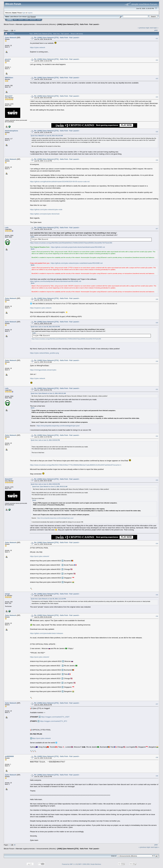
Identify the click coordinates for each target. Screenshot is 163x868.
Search (21, 20)
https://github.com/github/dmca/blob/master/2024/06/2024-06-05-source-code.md (60, 182)
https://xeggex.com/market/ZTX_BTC (54, 721)
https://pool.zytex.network (41, 738)
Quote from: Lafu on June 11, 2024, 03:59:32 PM (45, 440)
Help (15, 20)
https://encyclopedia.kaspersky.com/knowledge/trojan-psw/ (58, 426)
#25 (157, 132)
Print (156, 30)
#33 (157, 480)
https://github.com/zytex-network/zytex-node (46, 210)
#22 (157, 60)
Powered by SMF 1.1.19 (70, 864)
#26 (157, 160)
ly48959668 (9, 756)
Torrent (33, 17)
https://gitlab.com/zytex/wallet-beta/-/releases (47, 633)
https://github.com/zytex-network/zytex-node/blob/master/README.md (77, 263)
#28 (157, 299)
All (15, 30)
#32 (157, 436)
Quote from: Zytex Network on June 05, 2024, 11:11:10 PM (48, 599)
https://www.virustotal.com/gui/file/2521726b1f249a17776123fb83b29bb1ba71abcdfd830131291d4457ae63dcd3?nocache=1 (76, 465)
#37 (157, 704)
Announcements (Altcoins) (46, 24)
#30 (157, 361)
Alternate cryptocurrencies (25, 24)
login (24, 13)
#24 (157, 97)
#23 (157, 79)
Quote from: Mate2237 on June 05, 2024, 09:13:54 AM (47, 136)
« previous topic (144, 28)
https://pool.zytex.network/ (40, 556)
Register (33, 20)
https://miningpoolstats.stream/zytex (43, 370)
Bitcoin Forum (9, 24)
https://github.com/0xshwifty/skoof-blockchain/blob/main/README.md (56, 281)
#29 (157, 323)
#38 (157, 757)
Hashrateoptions (12, 131)
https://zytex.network (38, 47)
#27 (157, 229)
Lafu (7, 228)
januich (8, 59)
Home (10, 20)
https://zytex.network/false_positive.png (44, 353)
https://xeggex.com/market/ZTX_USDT (55, 717)
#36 (157, 616)
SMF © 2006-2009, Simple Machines (90, 864)
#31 (157, 389)
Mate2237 (9, 96)
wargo (7, 594)
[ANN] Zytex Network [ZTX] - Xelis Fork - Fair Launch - (79, 24)
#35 (157, 595)
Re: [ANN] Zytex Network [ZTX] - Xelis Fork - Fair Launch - (57, 38)
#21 (157, 39)
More (39, 20)
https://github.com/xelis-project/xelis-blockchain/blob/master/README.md (78, 247)
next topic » (154, 28)
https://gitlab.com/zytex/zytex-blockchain (45, 214)
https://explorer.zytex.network (41, 308)
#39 (157, 776)
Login (26, 20)
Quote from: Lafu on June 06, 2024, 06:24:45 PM (45, 327)
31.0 (29, 17)
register (30, 13)
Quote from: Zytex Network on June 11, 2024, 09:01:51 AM (48, 393)
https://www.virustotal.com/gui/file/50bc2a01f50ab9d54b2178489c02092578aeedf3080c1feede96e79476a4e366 (71, 243)
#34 (157, 544)
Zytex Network (11, 38)
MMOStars (9, 78)
